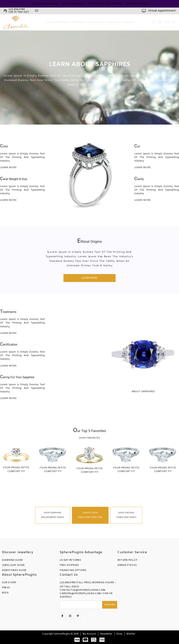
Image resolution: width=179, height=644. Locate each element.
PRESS (6, 588)
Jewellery (114, 22)
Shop (119, 634)
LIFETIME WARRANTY (73, 4)
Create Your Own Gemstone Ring (90, 515)
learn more (8, 168)
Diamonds (128, 22)
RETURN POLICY (128, 560)
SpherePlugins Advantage (81, 552)
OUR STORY (9, 583)
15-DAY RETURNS (70, 560)
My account (89, 634)
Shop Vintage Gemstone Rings (126, 515)
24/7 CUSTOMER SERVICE (45, 4)
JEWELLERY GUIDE (13, 565)
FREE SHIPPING (69, 565)
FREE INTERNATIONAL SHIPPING (105, 4)
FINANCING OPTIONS (73, 570)
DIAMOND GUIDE (12, 560)
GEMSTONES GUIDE (14, 570)
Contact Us (69, 575)
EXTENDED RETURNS (136, 4)
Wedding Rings (96, 22)
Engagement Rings (58, 22)
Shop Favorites (89, 438)
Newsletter (106, 634)
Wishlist (131, 634)
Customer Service (132, 552)
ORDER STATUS (127, 565)
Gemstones (78, 22)
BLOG (5, 593)
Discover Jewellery (18, 552)
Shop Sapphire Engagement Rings (53, 515)
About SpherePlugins (19, 575)
